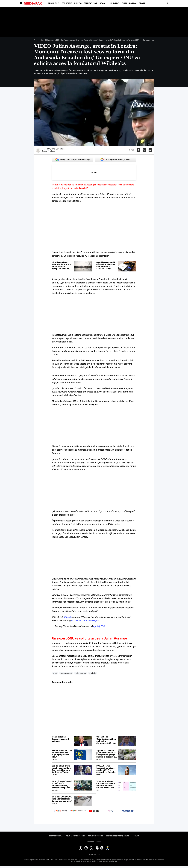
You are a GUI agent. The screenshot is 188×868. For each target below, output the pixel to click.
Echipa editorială (56, 836)
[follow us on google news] (60, 811)
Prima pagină (39, 40)
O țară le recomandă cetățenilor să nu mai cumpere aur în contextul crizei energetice (106, 266)
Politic (78, 3)
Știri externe (91, 3)
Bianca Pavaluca (48, 151)
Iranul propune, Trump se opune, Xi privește (61, 739)
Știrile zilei (53, 3)
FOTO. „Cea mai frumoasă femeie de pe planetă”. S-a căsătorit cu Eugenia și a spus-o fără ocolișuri (106, 769)
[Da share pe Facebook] (138, 150)
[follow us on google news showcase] (77, 811)
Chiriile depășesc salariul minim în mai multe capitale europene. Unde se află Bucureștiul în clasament (62, 266)
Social (103, 3)
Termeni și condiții (95, 836)
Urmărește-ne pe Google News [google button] (115, 159)
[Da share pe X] (144, 150)
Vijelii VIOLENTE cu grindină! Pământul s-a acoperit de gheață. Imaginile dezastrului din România (106, 754)
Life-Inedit (114, 3)
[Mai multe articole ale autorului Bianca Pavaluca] (38, 150)
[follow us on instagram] (111, 811)
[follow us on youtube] (94, 811)
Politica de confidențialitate (118, 836)
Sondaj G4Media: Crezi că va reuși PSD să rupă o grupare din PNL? (62, 754)
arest (55, 673)
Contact (136, 836)
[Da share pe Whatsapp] (150, 150)
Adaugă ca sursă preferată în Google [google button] (73, 159)
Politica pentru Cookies (75, 836)
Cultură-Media (129, 3)
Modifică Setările (94, 842)
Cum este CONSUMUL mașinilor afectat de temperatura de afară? (62, 799)
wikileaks (93, 673)
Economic (67, 3)
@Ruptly (68, 617)
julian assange (81, 673)
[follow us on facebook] (128, 811)
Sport (142, 3)
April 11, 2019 (99, 626)
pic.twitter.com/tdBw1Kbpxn (85, 620)
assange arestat (66, 673)
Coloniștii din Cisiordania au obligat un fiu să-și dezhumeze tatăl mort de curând (106, 740)
